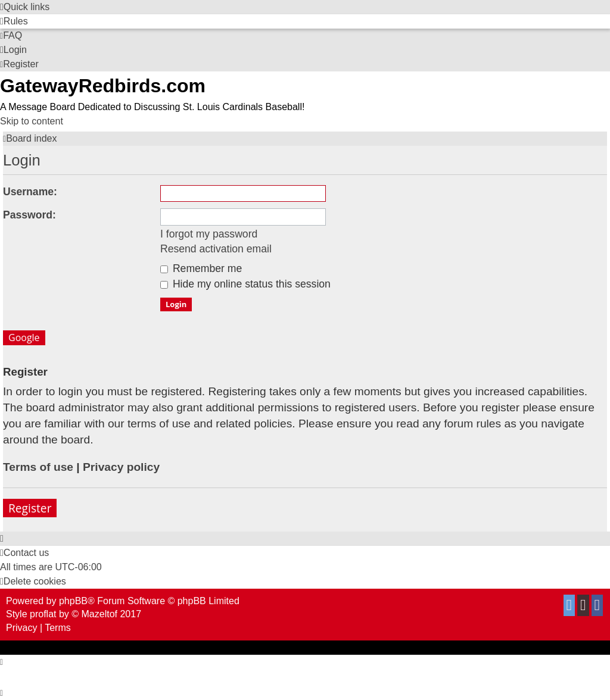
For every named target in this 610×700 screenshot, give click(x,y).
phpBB (73, 601)
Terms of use (38, 467)
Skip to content (32, 121)
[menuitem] (14, 21)
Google (24, 337)
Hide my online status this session (245, 284)
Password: (29, 215)
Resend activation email (216, 249)
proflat (43, 614)
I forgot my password (209, 234)
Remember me (201, 268)
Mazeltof (99, 614)
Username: (30, 192)
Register (30, 508)
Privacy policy (121, 467)
